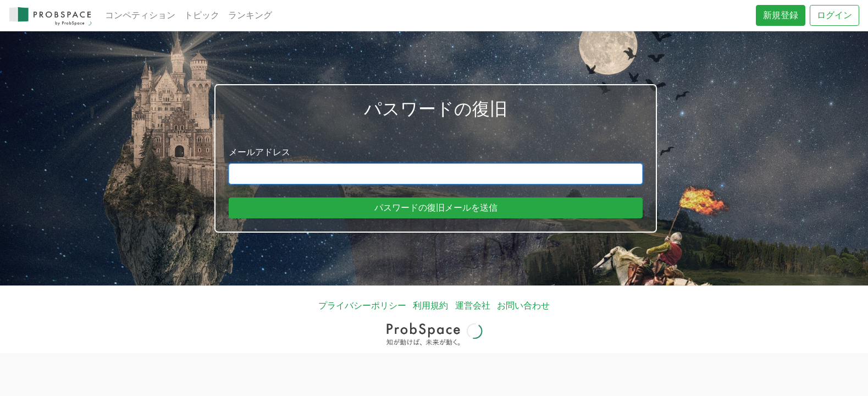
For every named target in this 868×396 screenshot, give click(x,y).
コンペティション (140, 15)
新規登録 (781, 15)
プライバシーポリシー (362, 306)
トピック (202, 15)
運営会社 (473, 306)
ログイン (834, 15)
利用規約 (430, 306)
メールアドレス (259, 152)
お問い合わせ (523, 306)
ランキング (250, 15)
